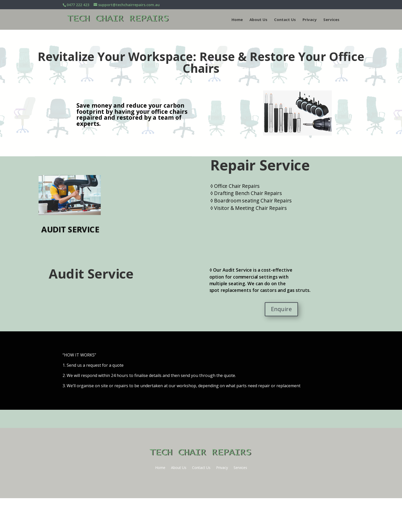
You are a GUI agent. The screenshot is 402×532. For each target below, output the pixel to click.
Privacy (310, 20)
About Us (258, 20)
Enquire (281, 309)
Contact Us (285, 20)
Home (237, 20)
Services (331, 20)
